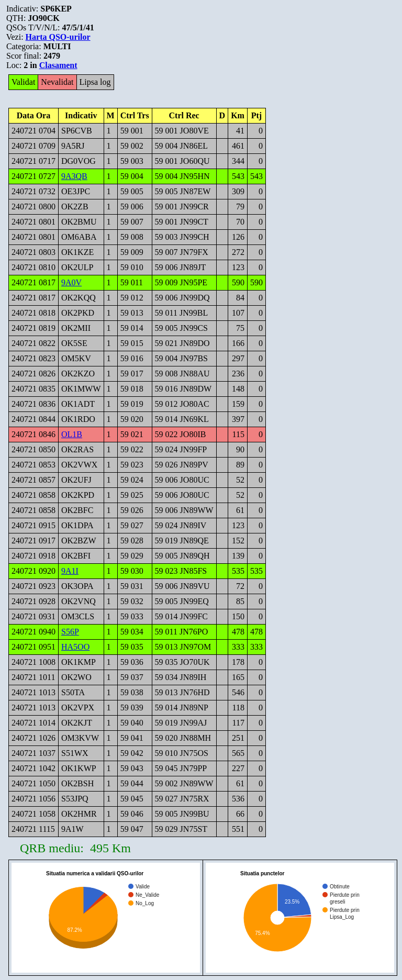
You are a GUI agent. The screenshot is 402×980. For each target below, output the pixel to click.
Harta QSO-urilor (58, 37)
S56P (70, 632)
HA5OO (75, 647)
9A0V (71, 282)
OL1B (72, 434)
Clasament (58, 65)
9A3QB (74, 176)
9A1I (70, 571)
